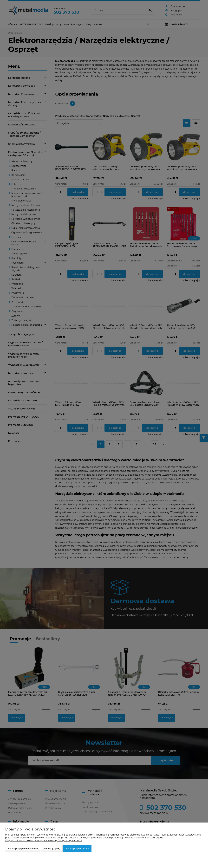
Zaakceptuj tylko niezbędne (23, 849)
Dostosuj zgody (52, 849)
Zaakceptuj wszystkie (77, 849)
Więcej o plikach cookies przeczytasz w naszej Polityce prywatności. (44, 841)
